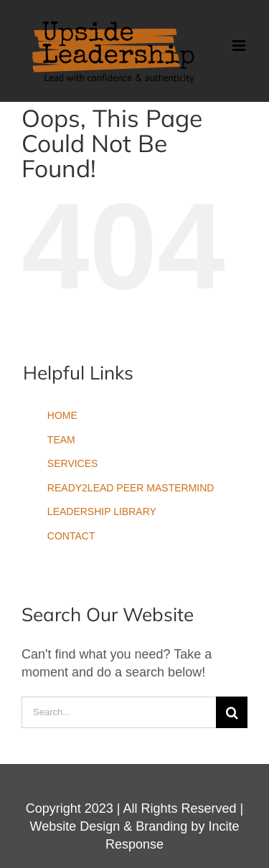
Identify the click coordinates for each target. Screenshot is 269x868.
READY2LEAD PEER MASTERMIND (131, 488)
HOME (62, 415)
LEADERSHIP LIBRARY (102, 511)
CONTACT (71, 536)
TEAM (61, 440)
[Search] (232, 712)
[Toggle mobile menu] (240, 46)
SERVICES (73, 463)
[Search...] (119, 712)
